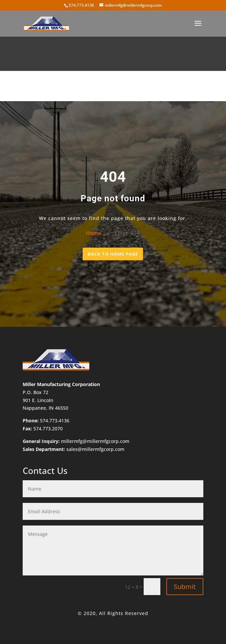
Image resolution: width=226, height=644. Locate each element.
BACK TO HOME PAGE (113, 254)
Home (94, 233)
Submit (185, 587)
